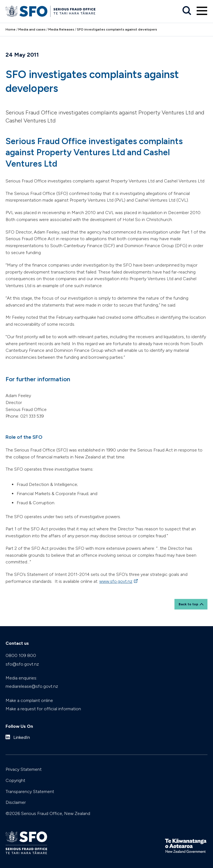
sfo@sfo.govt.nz (22, 664)
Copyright (15, 780)
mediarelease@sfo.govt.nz (32, 686)
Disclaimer (16, 802)
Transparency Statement (30, 792)
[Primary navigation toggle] (202, 11)
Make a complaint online (29, 700)
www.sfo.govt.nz (116, 581)
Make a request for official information (43, 709)
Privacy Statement (24, 769)
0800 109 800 (21, 655)
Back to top (188, 604)
